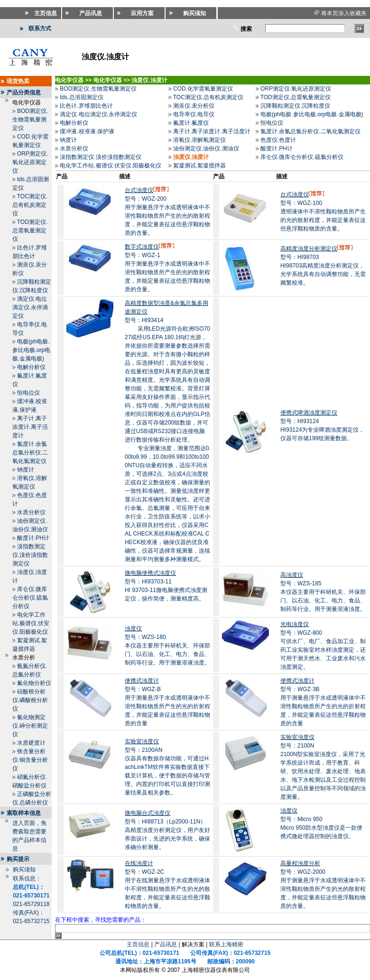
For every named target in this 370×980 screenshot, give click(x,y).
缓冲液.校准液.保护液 (87, 131)
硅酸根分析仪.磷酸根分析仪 (30, 700)
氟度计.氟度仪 (191, 123)
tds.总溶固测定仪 (81, 97)
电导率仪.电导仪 (194, 114)
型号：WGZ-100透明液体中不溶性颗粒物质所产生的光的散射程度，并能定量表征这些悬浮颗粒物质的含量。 (323, 212)
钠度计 (26, 470)
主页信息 (138, 944)
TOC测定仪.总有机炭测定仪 (30, 205)
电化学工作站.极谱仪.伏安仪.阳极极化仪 (31, 623)
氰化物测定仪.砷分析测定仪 (30, 726)
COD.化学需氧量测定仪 (203, 89)
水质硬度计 (31, 743)
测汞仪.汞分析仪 (194, 106)
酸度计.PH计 (33, 538)
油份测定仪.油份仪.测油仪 (206, 148)
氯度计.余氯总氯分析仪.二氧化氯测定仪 (30, 453)
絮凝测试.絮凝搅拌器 (199, 166)
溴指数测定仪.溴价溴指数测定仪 (30, 555)
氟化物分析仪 (34, 683)
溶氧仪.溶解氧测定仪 (199, 140)
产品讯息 (166, 944)
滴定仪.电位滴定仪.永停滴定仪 (30, 307)
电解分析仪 (31, 367)
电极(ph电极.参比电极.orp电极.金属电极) (32, 350)
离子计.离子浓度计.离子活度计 (30, 427)
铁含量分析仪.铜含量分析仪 (30, 760)
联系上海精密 (226, 944)
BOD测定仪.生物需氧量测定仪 (30, 120)
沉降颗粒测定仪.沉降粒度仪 (295, 106)
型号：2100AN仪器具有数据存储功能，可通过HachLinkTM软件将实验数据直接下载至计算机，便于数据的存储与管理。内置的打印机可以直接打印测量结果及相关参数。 (167, 767)
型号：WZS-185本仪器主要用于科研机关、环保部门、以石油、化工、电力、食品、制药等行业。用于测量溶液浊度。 (323, 592)
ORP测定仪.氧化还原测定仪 (30, 162)
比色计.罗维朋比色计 (86, 106)
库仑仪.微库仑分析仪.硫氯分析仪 (30, 598)
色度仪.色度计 (278, 140)
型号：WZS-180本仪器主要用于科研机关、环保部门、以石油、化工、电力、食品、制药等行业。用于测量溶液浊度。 (167, 646)
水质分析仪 (31, 512)
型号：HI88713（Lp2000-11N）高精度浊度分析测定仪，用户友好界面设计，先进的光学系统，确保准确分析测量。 (167, 830)
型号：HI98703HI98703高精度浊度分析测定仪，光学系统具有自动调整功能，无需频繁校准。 (323, 266)
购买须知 (24, 869)
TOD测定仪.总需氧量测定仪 (30, 231)
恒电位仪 (28, 393)
